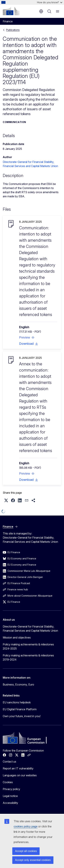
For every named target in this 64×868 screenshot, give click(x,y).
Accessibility (10, 803)
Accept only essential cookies (33, 860)
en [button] (41, 11)
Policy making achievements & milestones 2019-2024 (28, 657)
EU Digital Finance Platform (20, 709)
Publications (13, 30)
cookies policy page (26, 826)
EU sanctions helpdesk (17, 702)
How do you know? (50, 2)
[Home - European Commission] (11, 11)
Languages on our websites (20, 775)
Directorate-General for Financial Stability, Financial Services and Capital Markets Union (30, 629)
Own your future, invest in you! (22, 716)
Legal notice (10, 796)
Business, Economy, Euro (18, 684)
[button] (27, 337)
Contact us (9, 762)
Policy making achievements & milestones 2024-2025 (28, 646)
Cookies (8, 782)
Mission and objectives (17, 637)
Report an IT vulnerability (18, 768)
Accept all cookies (26, 851)
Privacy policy (11, 789)
